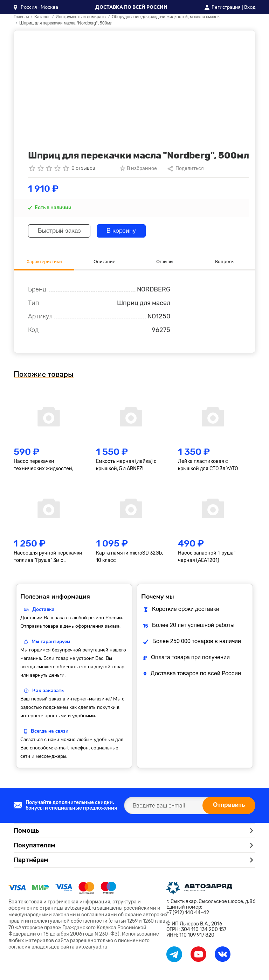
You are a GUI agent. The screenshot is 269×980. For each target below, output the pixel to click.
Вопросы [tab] (225, 262)
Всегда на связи (50, 732)
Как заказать (48, 692)
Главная (21, 17)
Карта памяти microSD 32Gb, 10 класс (129, 558)
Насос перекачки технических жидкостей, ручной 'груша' (43, 466)
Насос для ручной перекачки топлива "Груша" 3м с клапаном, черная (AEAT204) (48, 558)
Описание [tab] (104, 262)
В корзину (127, 231)
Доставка (43, 610)
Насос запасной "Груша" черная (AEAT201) (207, 558)
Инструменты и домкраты (81, 17)
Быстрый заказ (61, 231)
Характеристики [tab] (44, 262)
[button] (36, 7)
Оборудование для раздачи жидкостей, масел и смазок (166, 17)
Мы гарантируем (51, 643)
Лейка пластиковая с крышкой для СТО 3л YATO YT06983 (208, 466)
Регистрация (226, 7)
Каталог (42, 17)
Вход (250, 7)
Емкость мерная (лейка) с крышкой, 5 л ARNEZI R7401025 (126, 466)
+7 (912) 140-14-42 (188, 914)
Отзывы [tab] (165, 262)
